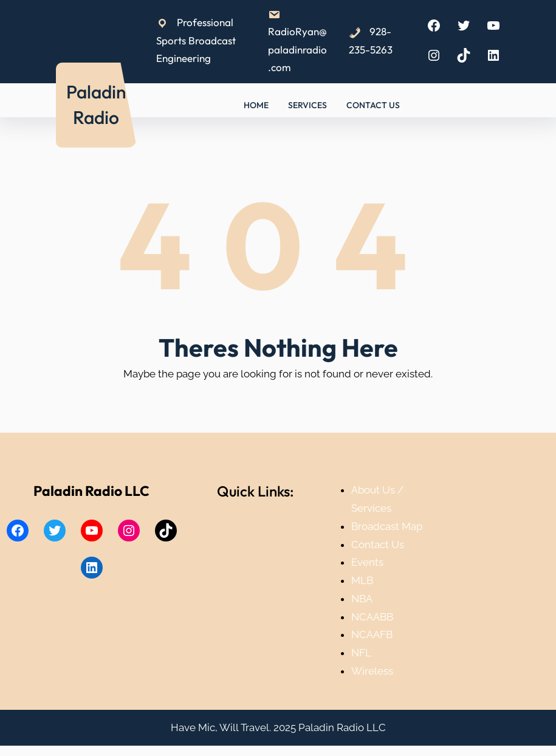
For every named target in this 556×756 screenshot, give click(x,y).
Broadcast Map (387, 526)
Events (367, 562)
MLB (362, 580)
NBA (362, 599)
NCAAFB (372, 634)
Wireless (372, 671)
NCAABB (372, 617)
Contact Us (378, 545)
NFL (361, 653)
